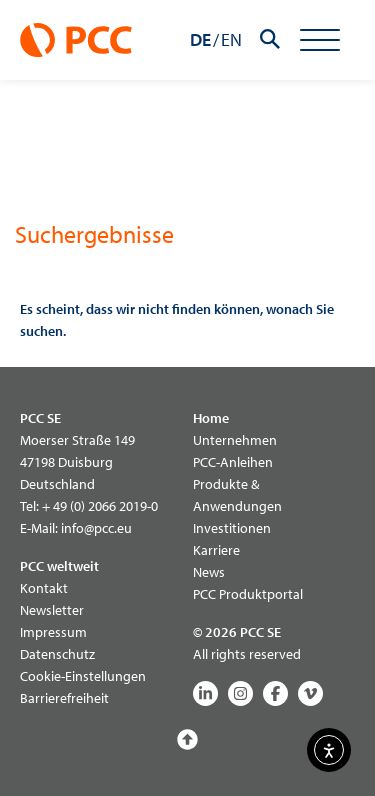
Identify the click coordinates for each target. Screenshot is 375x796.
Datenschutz (57, 654)
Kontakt (44, 588)
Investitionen (232, 528)
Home (211, 418)
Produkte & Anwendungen (237, 495)
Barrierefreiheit (64, 698)
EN (231, 39)
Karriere (216, 550)
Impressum (53, 632)
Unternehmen (235, 440)
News (209, 572)
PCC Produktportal (248, 594)
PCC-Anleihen (233, 462)
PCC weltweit (59, 566)
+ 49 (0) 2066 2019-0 (100, 506)
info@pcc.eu (96, 528)
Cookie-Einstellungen (83, 676)
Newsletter (52, 610)
